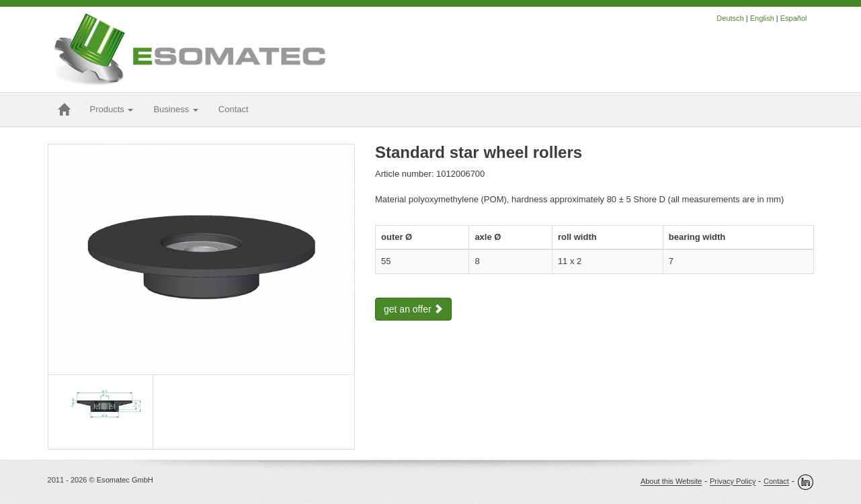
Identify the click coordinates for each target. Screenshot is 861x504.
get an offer (413, 309)
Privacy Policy (733, 482)
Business (175, 109)
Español (794, 18)
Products (112, 109)
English (762, 18)
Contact (776, 482)
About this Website (671, 482)
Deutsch (730, 18)
